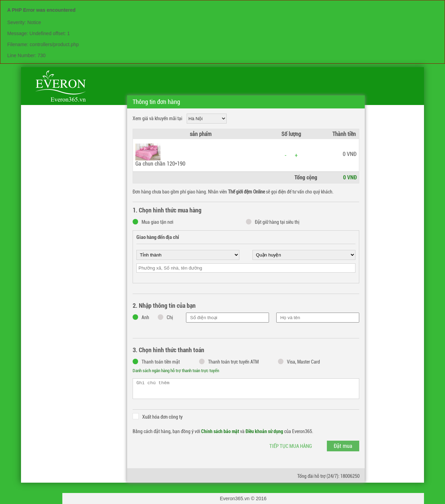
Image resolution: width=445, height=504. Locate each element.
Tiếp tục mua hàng (291, 446)
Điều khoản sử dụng (264, 431)
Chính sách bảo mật (220, 431)
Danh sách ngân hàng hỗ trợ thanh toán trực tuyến (176, 371)
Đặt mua (343, 446)
